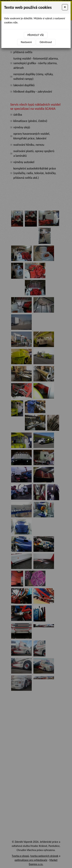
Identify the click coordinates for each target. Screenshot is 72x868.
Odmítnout (46, 42)
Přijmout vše (36, 35)
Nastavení (26, 42)
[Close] (65, 7)
